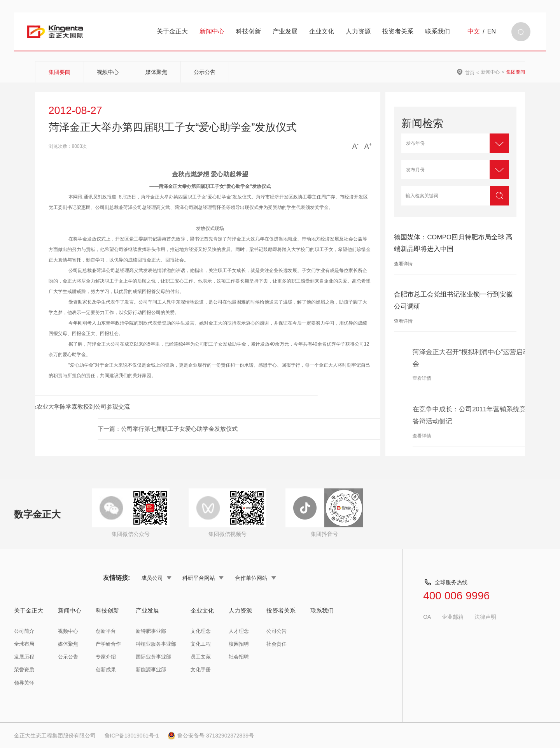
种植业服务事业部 (156, 644)
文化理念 (201, 631)
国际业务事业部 (153, 657)
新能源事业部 (151, 670)
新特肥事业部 (151, 631)
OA (427, 617)
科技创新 (248, 31)
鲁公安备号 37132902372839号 (211, 736)
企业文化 (322, 31)
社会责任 (276, 644)
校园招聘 (239, 644)
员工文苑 (201, 657)
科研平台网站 (203, 578)
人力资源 (358, 31)
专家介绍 (106, 657)
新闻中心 (212, 31)
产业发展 (285, 31)
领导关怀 (24, 683)
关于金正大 (172, 31)
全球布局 (24, 644)
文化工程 (201, 644)
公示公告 (205, 72)
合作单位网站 (255, 578)
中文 (474, 32)
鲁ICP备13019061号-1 (132, 736)
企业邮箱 (453, 617)
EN (492, 32)
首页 (470, 73)
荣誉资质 (24, 670)
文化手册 (201, 670)
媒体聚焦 (156, 72)
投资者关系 (398, 31)
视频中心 (108, 72)
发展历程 (24, 657)
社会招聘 (239, 657)
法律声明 (485, 617)
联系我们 (437, 31)
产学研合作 (108, 644)
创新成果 (106, 670)
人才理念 (239, 631)
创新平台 (106, 631)
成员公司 (156, 578)
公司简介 (24, 631)
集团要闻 (59, 72)
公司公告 (276, 631)
